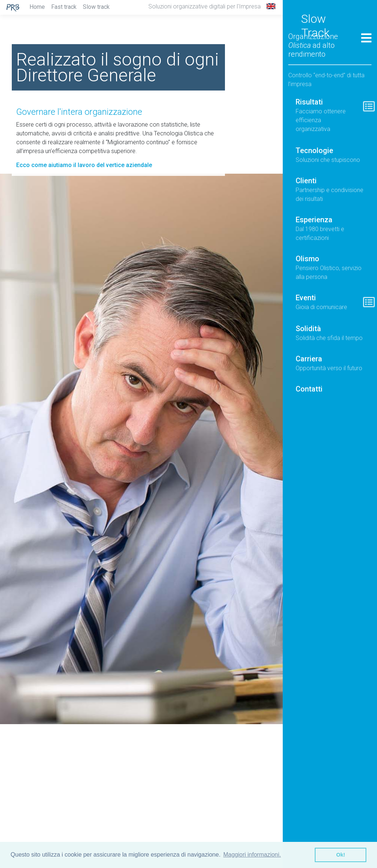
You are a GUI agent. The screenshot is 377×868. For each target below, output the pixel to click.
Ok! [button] (341, 855)
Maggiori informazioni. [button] (252, 855)
